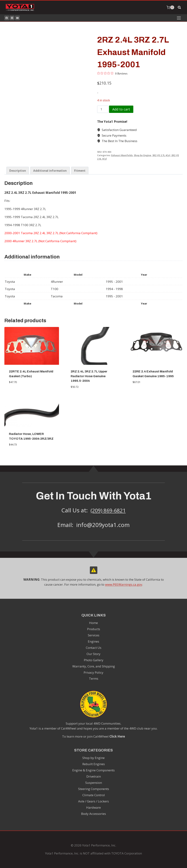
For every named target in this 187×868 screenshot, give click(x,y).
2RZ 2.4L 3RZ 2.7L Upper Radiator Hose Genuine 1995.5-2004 (89, 376)
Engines (93, 641)
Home (93, 623)
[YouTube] (18, 18)
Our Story (93, 654)
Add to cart (121, 109)
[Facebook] (7, 18)
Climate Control (94, 795)
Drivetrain (94, 776)
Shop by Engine (143, 155)
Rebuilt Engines (94, 764)
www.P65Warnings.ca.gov (124, 584)
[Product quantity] (103, 109)
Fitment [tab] (80, 171)
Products (94, 629)
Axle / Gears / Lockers (93, 801)
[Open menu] (179, 18)
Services (94, 635)
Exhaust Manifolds (122, 155)
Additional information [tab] (50, 171)
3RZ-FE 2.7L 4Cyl (161, 155)
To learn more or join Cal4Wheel (93, 736)
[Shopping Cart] (170, 7)
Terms (94, 678)
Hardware (93, 807)
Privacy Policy (93, 672)
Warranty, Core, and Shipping (94, 666)
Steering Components (94, 789)
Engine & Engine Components (93, 770)
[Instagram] (12, 18)
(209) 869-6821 (108, 510)
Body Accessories (93, 814)
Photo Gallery (94, 660)
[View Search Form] (179, 7)
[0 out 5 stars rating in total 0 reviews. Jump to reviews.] (112, 73)
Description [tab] (18, 171)
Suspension (94, 783)
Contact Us (94, 648)
